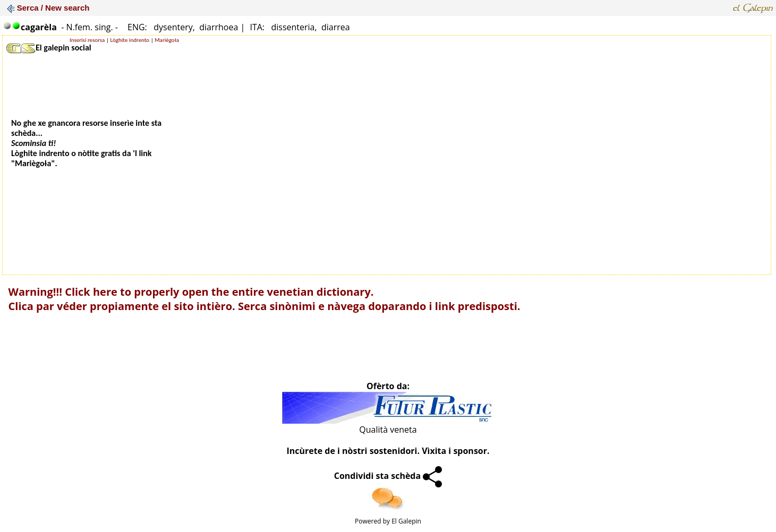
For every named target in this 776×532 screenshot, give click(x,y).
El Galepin (406, 521)
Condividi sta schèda (388, 476)
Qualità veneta (388, 430)
